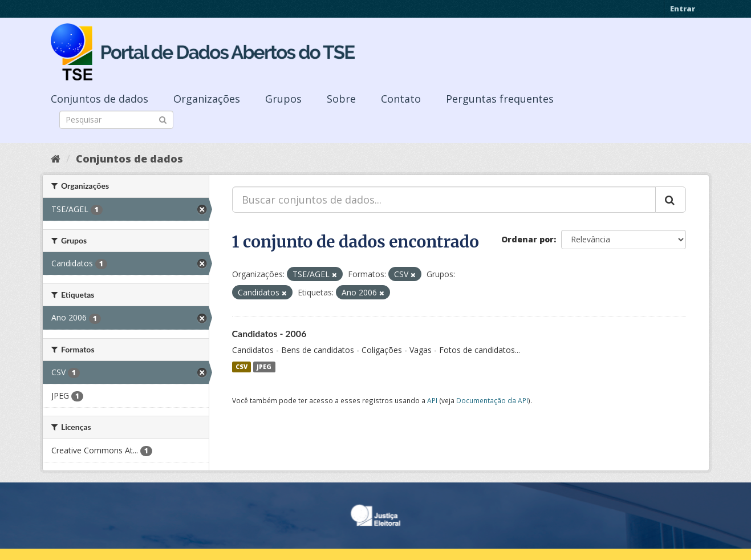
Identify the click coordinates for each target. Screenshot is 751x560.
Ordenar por (527, 239)
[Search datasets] (116, 120)
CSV (241, 367)
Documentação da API (492, 400)
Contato (401, 99)
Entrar (683, 9)
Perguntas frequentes (500, 99)
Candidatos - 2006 (269, 333)
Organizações (207, 99)
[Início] (56, 159)
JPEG (264, 367)
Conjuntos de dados (100, 99)
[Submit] (163, 119)
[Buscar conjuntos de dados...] (444, 200)
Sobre (341, 99)
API (432, 400)
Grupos (283, 99)
